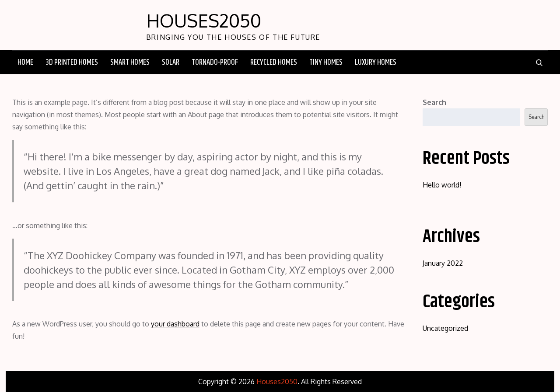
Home (25, 62)
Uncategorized (445, 328)
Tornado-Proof (215, 62)
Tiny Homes (326, 62)
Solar (171, 62)
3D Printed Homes (72, 62)
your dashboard (175, 324)
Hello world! (442, 185)
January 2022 (443, 263)
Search (434, 102)
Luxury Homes (376, 62)
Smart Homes (130, 62)
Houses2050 (204, 20)
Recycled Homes (274, 62)
